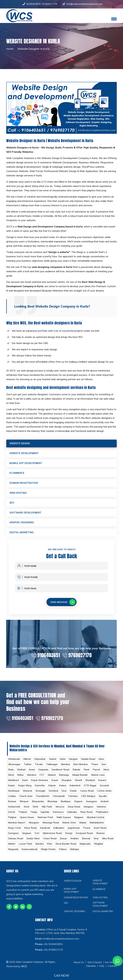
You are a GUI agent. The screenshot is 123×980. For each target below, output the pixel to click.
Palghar (12, 820)
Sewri (32, 772)
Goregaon (14, 837)
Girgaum (27, 837)
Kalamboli (75, 788)
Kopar (55, 783)
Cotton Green (106, 793)
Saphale (45, 815)
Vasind (53, 761)
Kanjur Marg (25, 788)
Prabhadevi (103, 815)
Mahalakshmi (97, 826)
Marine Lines (98, 777)
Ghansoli (28, 793)
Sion (104, 766)
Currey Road (88, 793)
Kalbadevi (59, 831)
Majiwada (101, 847)
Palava (76, 853)
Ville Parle (47, 810)
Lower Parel (40, 847)
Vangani (74, 761)
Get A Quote (94, 970)
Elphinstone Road (53, 837)
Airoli (27, 810)
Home (10, 49)
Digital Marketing (22, 534)
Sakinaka (72, 815)
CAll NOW (62, 975)
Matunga (64, 777)
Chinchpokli (59, 799)
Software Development (26, 514)
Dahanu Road (16, 842)
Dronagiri (41, 793)
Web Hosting (18, 494)
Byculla (104, 799)
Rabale (77, 772)
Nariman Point (46, 820)
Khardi (79, 783)
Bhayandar (38, 804)
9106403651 (34, 4)
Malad (83, 826)
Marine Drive (70, 826)
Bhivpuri (24, 804)
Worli (36, 810)
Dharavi (102, 837)
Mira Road (14, 847)
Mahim (27, 847)
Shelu (11, 772)
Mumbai (66, 766)
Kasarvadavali (42, 853)
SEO (12, 504)
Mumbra (32, 777)
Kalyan (52, 788)
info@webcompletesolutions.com (85, 4)
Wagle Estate (61, 853)
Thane (95, 766)
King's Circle (14, 831)
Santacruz (58, 815)
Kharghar (67, 783)
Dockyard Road (85, 837)
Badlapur (66, 804)
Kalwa (63, 788)
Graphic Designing (22, 524)
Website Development (25, 453)
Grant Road (101, 831)
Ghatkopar (14, 793)
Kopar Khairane (40, 783)
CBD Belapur (89, 799)
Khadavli (90, 783)
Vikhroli (27, 761)
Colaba (12, 799)
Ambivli (104, 804)
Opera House (27, 820)
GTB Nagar (90, 788)
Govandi (105, 788)
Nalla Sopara (64, 820)
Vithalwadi (14, 761)
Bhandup (52, 804)
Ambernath (14, 810)
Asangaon (91, 804)
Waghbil (13, 853)
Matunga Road (51, 826)
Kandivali (46, 831)
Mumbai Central (96, 820)
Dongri (70, 837)
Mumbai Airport (17, 826)
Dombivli (54, 793)
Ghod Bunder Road (81, 847)
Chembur (73, 799)
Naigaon (79, 820)
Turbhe (28, 766)
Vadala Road (89, 761)
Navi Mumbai (81, 766)
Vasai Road (75, 810)
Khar (65, 847)
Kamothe (40, 788)
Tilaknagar (52, 766)
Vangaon (90, 810)
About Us (78, 970)
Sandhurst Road (61, 772)
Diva (65, 793)
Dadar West (34, 842)
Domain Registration (24, 484)
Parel (87, 772)
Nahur (21, 777)
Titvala (39, 766)
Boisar (64, 842)
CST (42, 777)
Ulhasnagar (14, 766)
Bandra (55, 847)
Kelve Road (31, 831)
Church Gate (26, 799)
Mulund (52, 777)
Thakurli (23, 815)
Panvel (97, 772)
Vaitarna (103, 810)
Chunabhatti (43, 799)
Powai (88, 831)
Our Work (110, 970)
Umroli (11, 815)
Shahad (21, 772)
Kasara (102, 783)
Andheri (76, 842)
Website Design (20, 444)
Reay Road (87, 815)
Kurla (25, 783)
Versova (61, 810)
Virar (97, 842)
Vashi (63, 761)
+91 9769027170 (53, 957)
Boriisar (12, 804)
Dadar (74, 793)
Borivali (87, 842)
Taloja (34, 815)
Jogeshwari (75, 831)
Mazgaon (34, 826)
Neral (11, 777)
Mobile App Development (26, 464)
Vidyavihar (40, 761)
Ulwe (103, 761)
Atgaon (78, 804)
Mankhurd (13, 783)
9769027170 (50, 4)
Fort (37, 837)
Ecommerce (17, 474)
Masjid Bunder (80, 777)
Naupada (26, 853)
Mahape (88, 853)
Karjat (11, 788)
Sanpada (44, 772)
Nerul (107, 772)
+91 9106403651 (53, 952)
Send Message (63, 604)
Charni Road (51, 842)
